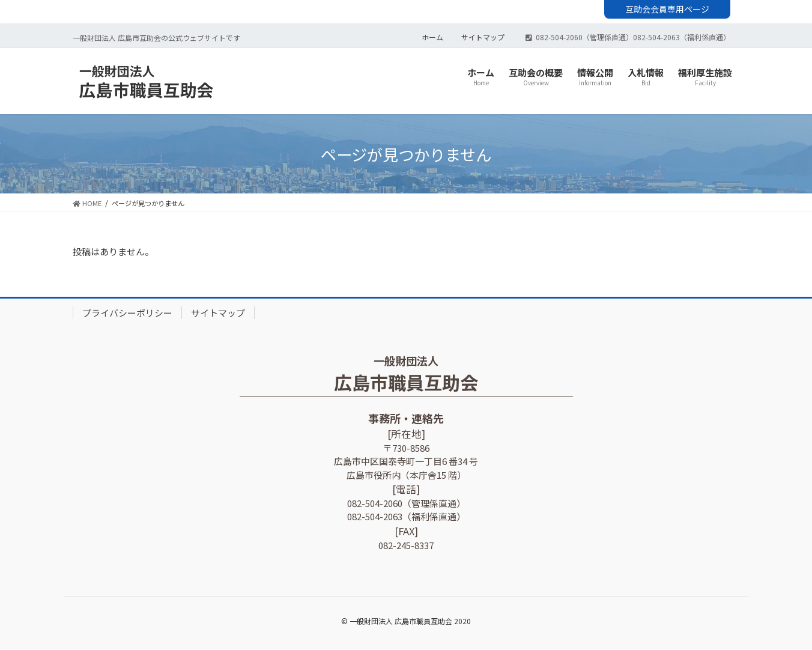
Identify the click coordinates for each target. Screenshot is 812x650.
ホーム (432, 38)
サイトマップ (483, 38)
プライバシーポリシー (127, 313)
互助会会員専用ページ (667, 9)
